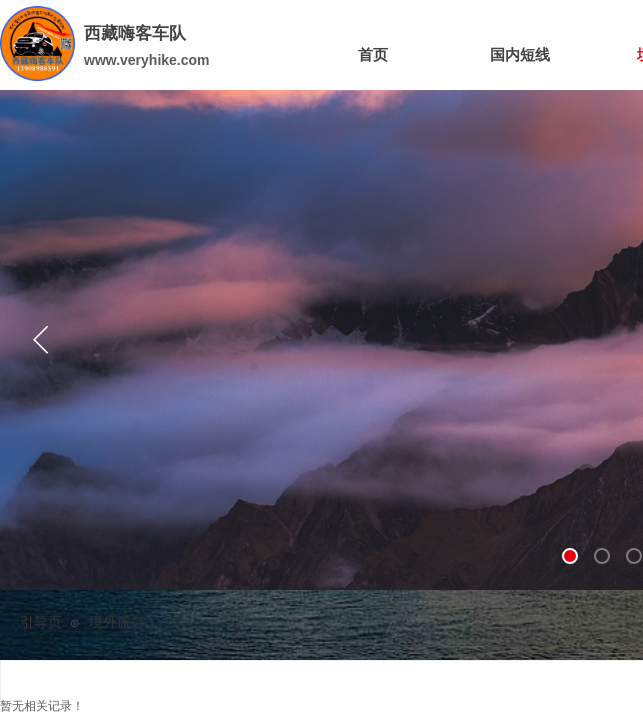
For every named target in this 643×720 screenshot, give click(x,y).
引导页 (41, 622)
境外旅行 (117, 622)
